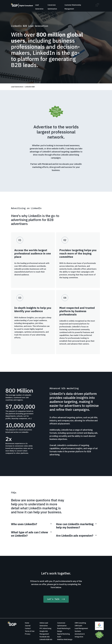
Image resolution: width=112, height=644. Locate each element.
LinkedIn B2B (30, 87)
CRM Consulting (80, 623)
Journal (28, 626)
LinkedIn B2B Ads (46, 639)
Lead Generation (17, 87)
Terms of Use (30, 631)
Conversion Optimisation (62, 624)
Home (27, 623)
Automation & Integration (80, 635)
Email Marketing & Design (64, 630)
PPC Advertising (45, 628)
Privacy (28, 634)
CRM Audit (78, 626)
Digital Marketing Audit (63, 635)
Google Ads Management (44, 633)
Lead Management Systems (81, 630)
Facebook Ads (45, 637)
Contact (28, 628)
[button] (97, 5)
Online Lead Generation (44, 624)
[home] (22, 5)
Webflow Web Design (65, 639)
